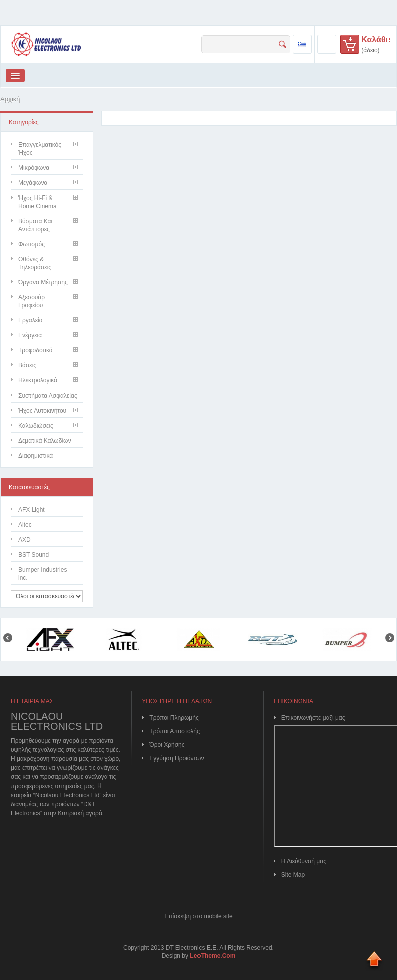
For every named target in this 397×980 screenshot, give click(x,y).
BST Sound (33, 555)
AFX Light (31, 510)
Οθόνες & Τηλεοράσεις (35, 263)
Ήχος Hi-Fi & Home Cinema (37, 202)
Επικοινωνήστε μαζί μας (313, 718)
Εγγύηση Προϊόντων (176, 758)
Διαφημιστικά (35, 456)
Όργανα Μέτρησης (43, 282)
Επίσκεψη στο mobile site (198, 916)
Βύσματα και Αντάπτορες (35, 225)
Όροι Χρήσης (167, 745)
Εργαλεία (30, 320)
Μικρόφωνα (34, 168)
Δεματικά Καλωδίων (44, 441)
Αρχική (10, 99)
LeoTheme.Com (213, 956)
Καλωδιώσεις (36, 426)
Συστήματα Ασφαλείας (48, 396)
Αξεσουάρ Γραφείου (31, 301)
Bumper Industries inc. (42, 574)
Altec (25, 525)
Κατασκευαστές (29, 487)
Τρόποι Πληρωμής (174, 718)
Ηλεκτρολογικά (38, 380)
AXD (24, 540)
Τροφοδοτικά (35, 350)
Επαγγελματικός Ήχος (40, 149)
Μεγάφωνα (33, 183)
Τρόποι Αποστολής (174, 731)
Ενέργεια (30, 335)
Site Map (293, 875)
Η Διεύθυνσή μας (304, 861)
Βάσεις (27, 365)
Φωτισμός (31, 244)
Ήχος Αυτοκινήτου (42, 411)
